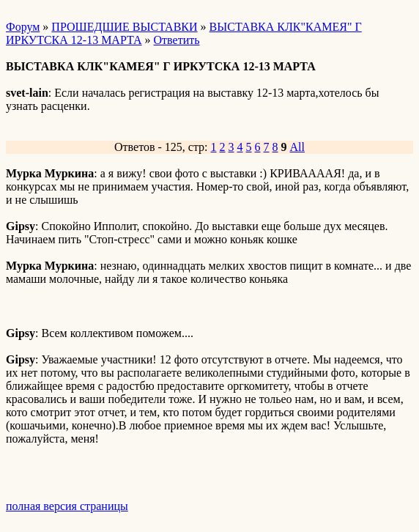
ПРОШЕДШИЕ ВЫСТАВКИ (124, 27)
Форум (23, 27)
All (297, 147)
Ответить (177, 40)
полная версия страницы (67, 506)
